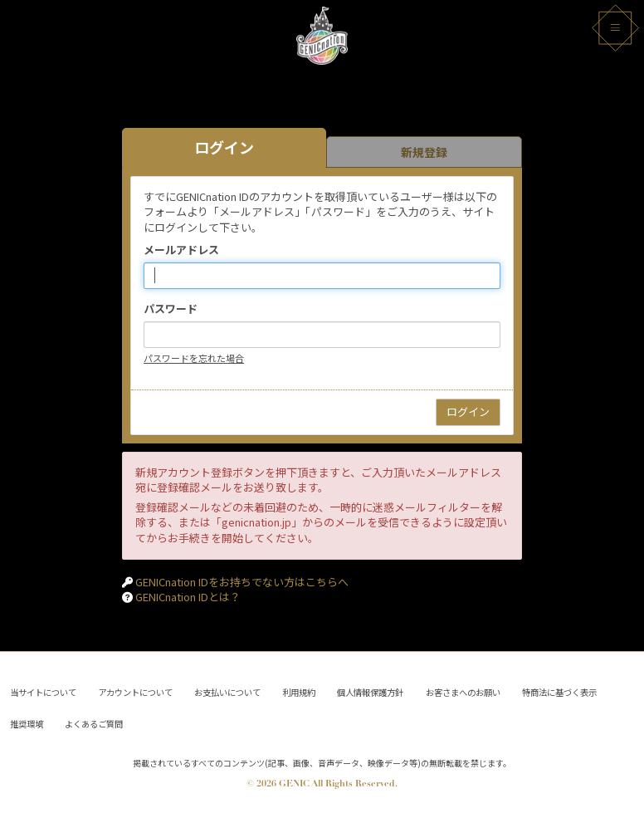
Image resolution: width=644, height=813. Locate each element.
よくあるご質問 (95, 722)
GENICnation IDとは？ (188, 597)
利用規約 (300, 689)
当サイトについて (44, 689)
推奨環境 (27, 722)
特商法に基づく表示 (559, 689)
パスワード (171, 309)
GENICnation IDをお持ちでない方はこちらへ (242, 582)
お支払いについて (228, 689)
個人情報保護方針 (371, 689)
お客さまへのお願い (463, 689)
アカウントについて (136, 689)
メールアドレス (181, 250)
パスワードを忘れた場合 (194, 358)
